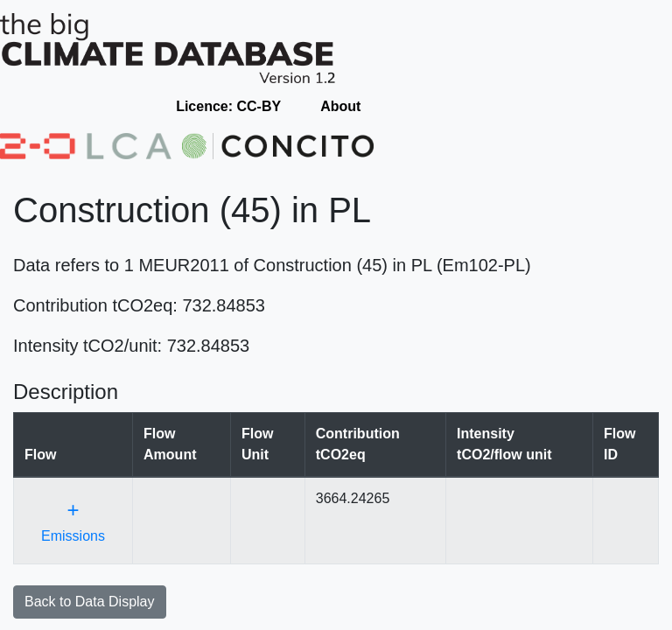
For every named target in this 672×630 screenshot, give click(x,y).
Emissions (73, 521)
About (340, 106)
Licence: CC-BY (228, 106)
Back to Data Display (90, 602)
